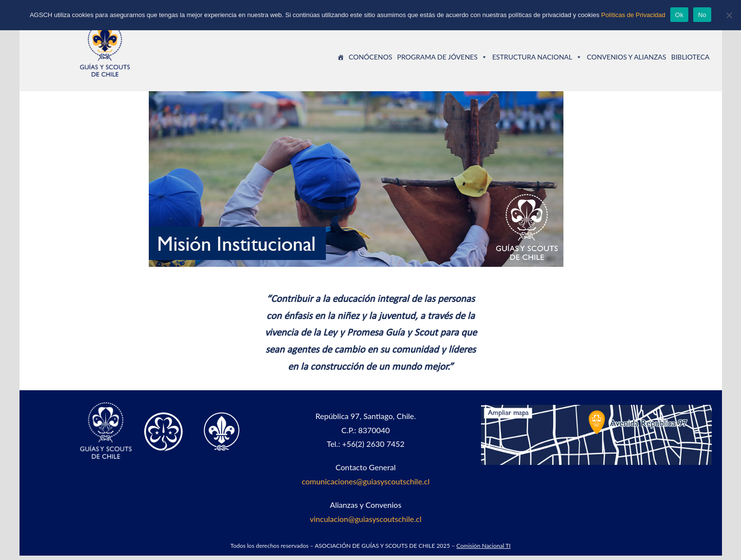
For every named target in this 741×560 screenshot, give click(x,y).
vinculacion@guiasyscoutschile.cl (366, 523)
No (702, 15)
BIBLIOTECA (691, 59)
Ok (679, 15)
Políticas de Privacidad (633, 15)
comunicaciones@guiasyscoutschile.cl (365, 486)
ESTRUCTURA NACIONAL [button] (537, 59)
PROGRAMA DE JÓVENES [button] (442, 59)
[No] (729, 15)
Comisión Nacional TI (484, 550)
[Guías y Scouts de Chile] (340, 59)
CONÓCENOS (370, 59)
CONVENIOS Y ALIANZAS (627, 59)
